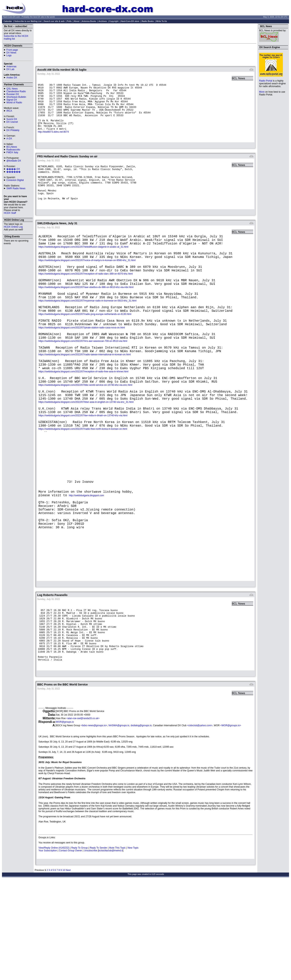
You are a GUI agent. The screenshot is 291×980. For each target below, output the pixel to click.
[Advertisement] (146, 33)
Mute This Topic (117, 946)
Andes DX (12, 78)
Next (68, 968)
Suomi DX (12, 119)
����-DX (13, 169)
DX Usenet (12, 122)
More (262, 92)
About (77, 21)
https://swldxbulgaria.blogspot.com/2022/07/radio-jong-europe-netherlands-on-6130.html (85, 347)
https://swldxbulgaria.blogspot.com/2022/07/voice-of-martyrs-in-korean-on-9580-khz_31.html (87, 283)
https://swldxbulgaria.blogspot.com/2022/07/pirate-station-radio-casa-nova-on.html (82, 363)
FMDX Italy (12, 152)
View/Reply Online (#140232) (54, 946)
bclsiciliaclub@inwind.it (111, 949)
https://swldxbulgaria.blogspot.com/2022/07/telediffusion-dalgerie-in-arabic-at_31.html (83, 268)
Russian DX (13, 94)
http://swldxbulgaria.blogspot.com (86, 563)
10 (64, 968)
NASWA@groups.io (119, 823)
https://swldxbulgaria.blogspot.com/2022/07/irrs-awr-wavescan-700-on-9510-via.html (83, 378)
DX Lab (10, 69)
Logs (9, 55)
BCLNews (12, 147)
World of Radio (14, 103)
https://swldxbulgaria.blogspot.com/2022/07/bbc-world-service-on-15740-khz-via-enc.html (85, 430)
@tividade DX (14, 161)
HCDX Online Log (13, 227)
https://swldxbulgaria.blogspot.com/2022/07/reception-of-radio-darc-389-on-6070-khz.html (86, 299)
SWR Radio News (16, 188)
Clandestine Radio (16, 91)
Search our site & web (54, 21)
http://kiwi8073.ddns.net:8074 (53, 142)
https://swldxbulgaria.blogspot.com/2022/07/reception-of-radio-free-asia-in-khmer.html (83, 414)
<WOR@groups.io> (231, 823)
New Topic (133, 946)
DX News (11, 53)
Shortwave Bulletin (16, 97)
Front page (12, 50)
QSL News (12, 89)
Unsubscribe (91, 949)
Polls (69, 21)
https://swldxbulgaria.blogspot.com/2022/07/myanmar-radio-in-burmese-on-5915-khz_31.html (87, 331)
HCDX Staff (10, 213)
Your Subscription (48, 949)
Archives (103, 21)
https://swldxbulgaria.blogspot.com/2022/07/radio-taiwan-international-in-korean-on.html (85, 394)
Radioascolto (13, 150)
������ (13, 172)
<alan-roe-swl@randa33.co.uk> (83, 816)
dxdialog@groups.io (141, 823)
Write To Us (162, 21)
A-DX (9, 139)
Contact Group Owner (70, 949)
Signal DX (12, 100)
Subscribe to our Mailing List (28, 21)
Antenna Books (89, 21)
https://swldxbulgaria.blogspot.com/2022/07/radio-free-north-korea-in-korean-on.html (83, 482)
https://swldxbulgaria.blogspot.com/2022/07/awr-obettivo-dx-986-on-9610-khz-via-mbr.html (86, 315)
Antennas (11, 67)
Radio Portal (266, 81)
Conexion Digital (15, 180)
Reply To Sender (99, 946)
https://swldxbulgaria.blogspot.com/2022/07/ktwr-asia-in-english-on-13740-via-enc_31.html (86, 451)
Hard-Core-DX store (130, 21)
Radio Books (148, 21)
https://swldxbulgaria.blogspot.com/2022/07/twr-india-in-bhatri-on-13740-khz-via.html (83, 466)
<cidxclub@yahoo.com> (200, 823)
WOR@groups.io (65, 820)
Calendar (8, 21)
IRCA (9, 111)
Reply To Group (80, 946)
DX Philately (13, 130)
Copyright (114, 21)
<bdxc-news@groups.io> (94, 823)
